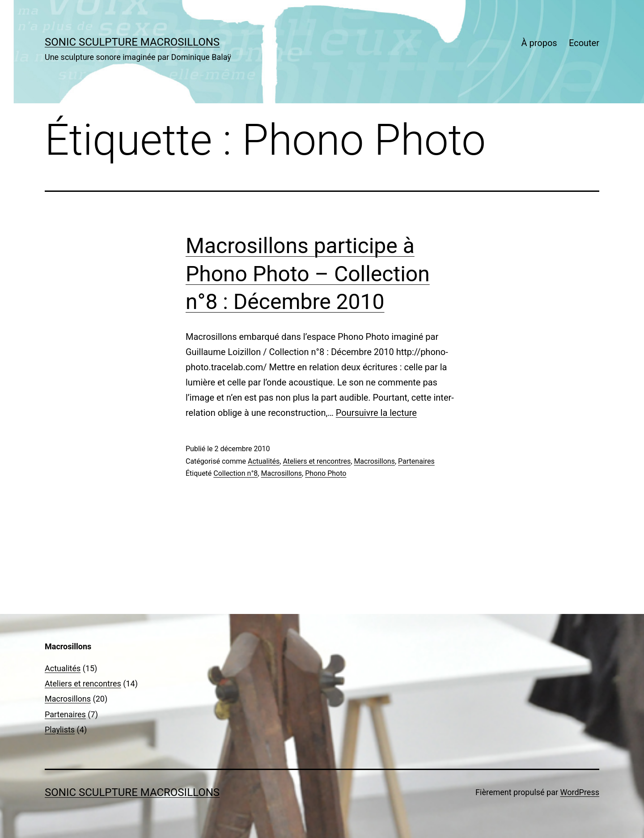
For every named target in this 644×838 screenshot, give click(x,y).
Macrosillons (374, 461)
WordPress (580, 792)
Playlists (60, 730)
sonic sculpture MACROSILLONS (132, 42)
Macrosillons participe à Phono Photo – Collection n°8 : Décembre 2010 (308, 274)
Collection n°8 (235, 473)
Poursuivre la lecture (376, 413)
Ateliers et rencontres (317, 461)
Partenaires (416, 461)
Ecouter (584, 43)
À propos (539, 43)
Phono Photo (326, 473)
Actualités (264, 461)
